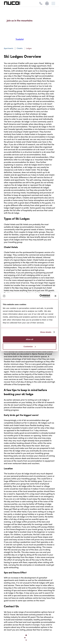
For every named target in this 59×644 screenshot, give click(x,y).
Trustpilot (20, 39)
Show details (46, 332)
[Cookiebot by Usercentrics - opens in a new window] (40, 296)
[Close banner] (55, 296)
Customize (30, 346)
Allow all (29, 339)
